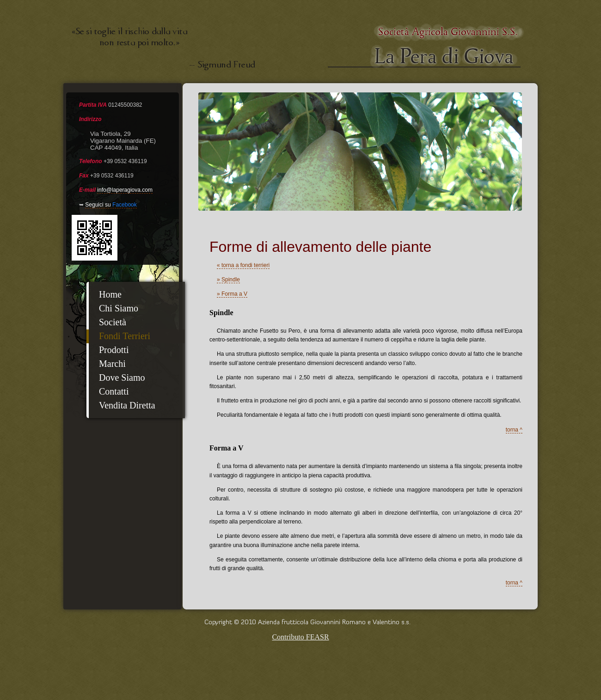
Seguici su (111, 205)
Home (110, 294)
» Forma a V (232, 294)
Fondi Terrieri (125, 336)
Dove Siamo (122, 377)
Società (113, 322)
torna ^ (514, 430)
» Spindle (228, 280)
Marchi (112, 364)
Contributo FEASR (300, 637)
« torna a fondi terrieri (243, 265)
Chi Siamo (119, 308)
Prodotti (114, 350)
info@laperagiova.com (125, 190)
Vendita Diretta (127, 405)
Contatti (114, 391)
